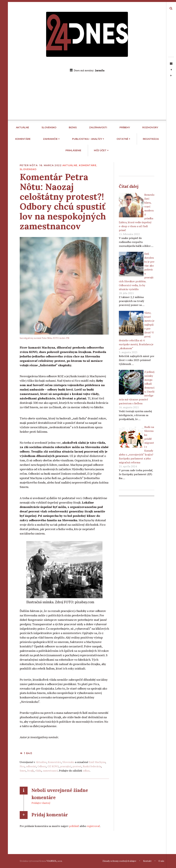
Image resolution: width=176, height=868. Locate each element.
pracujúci (66, 766)
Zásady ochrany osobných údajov (119, 861)
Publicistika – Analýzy (88, 139)
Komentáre (23, 139)
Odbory (42, 766)
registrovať (93, 826)
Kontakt (147, 861)
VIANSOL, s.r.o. (54, 861)
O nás (161, 861)
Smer (23, 771)
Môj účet (101, 150)
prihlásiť (74, 826)
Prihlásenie (73, 150)
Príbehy (125, 127)
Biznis (73, 127)
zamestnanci (50, 771)
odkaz (86, 771)
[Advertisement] (87, 97)
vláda (38, 771)
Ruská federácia (92, 766)
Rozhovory (150, 127)
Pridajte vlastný (41, 803)
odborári (31, 766)
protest (77, 766)
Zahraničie (51, 139)
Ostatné (123, 139)
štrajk (30, 771)
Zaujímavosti (98, 127)
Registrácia (151, 139)
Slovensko (49, 127)
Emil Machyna (97, 762)
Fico (22, 766)
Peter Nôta (29, 165)
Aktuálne (22, 127)
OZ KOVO (53, 766)
